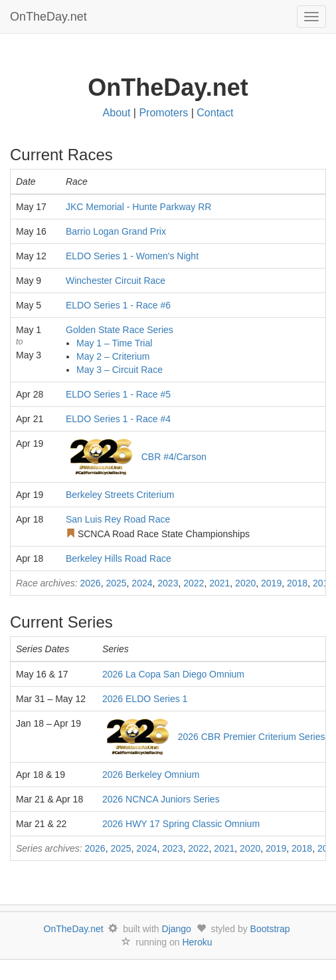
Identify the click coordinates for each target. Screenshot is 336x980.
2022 (194, 583)
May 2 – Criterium (113, 356)
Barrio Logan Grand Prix (116, 231)
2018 (297, 583)
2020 (245, 583)
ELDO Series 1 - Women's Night (132, 256)
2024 (142, 583)
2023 (168, 583)
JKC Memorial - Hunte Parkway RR (138, 207)
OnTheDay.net (50, 17)
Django (177, 929)
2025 (116, 583)
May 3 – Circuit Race (120, 370)
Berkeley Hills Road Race (119, 558)
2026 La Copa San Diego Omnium (173, 674)
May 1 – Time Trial (114, 343)
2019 (271, 583)
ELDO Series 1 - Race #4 (118, 419)
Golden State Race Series (120, 330)
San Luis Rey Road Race (118, 519)
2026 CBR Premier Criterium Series (252, 737)
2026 (90, 583)
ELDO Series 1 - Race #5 (118, 394)
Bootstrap (270, 929)
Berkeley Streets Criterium (120, 495)
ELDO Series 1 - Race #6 (118, 305)
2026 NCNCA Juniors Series (161, 799)
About (117, 113)
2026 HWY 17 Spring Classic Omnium (181, 824)
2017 (323, 583)
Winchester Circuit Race (116, 281)
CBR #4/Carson (174, 457)
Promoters (163, 113)
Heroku (197, 942)
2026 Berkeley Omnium (151, 775)
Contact (215, 113)
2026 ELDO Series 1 (145, 699)
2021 (219, 583)
